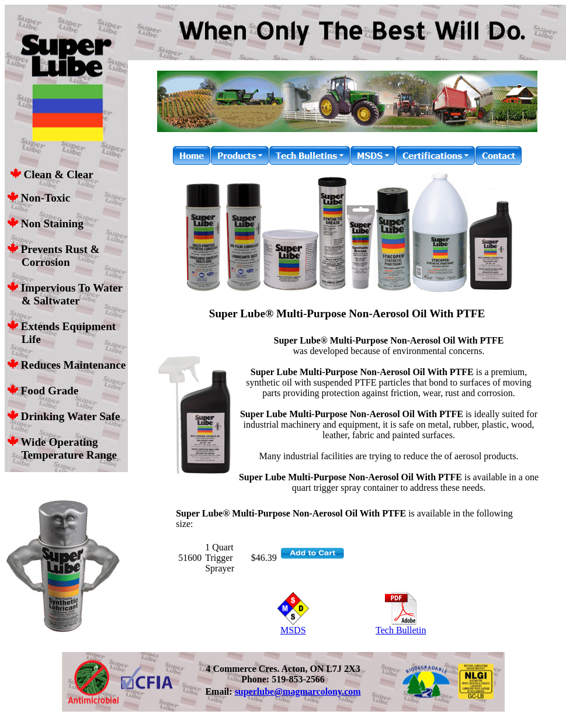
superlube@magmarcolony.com (298, 691)
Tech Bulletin (401, 626)
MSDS (293, 626)
